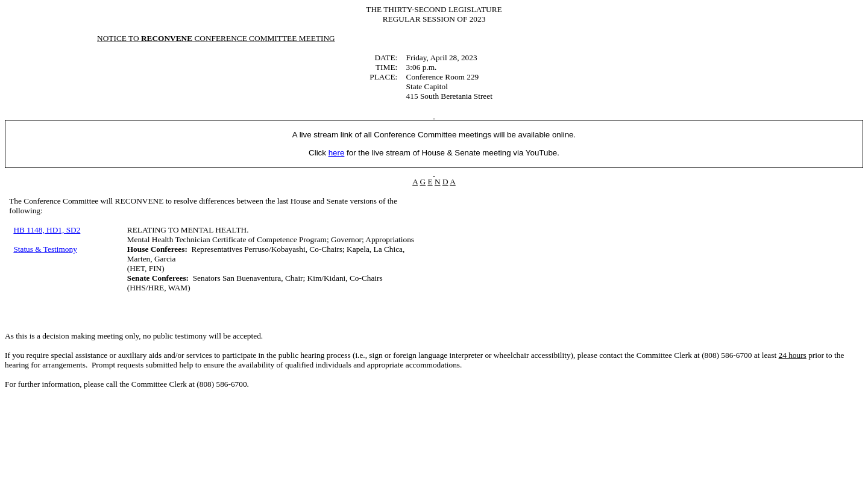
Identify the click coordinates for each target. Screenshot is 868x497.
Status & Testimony (45, 249)
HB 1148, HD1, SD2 (47, 230)
